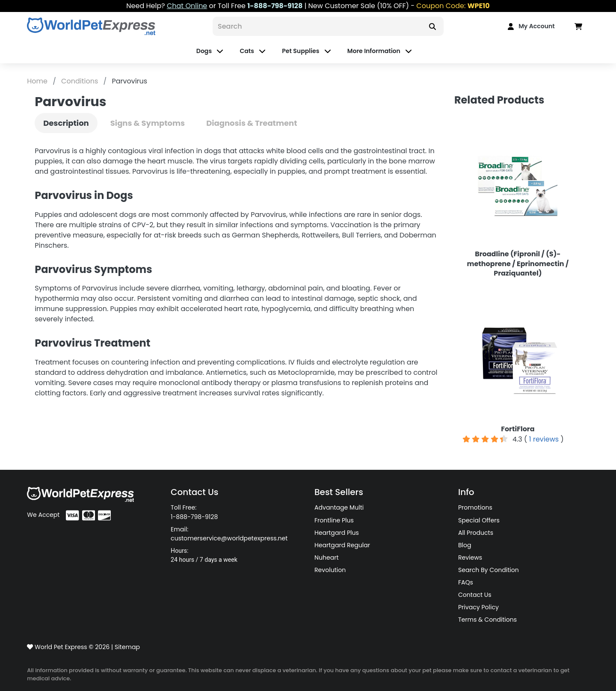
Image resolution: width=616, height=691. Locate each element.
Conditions (80, 81)
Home (38, 81)
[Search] (317, 26)
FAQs (466, 582)
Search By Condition (489, 570)
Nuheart (327, 558)
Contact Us (475, 595)
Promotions (475, 507)
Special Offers (479, 520)
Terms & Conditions (487, 620)
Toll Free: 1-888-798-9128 (194, 512)
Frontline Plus (334, 520)
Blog (465, 545)
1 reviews (544, 439)
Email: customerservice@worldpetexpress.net (229, 534)
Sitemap (127, 647)
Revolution (330, 570)
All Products (476, 533)
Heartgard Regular (342, 545)
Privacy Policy (478, 607)
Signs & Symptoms (148, 123)
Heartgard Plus (337, 533)
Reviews (470, 558)
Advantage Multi (339, 507)
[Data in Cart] (578, 26)
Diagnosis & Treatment (252, 123)
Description (66, 123)
